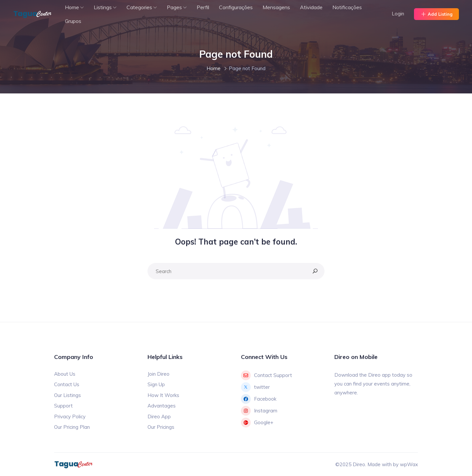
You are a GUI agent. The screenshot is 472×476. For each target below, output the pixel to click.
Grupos (73, 21)
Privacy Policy (70, 416)
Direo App (159, 416)
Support (63, 406)
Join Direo (158, 374)
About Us (65, 374)
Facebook (259, 399)
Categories (139, 7)
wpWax (409, 464)
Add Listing (436, 14)
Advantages (162, 406)
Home (72, 7)
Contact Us (67, 384)
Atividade (311, 7)
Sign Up (156, 384)
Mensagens (276, 7)
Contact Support (266, 375)
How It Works (163, 395)
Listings (103, 7)
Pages (174, 7)
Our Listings (68, 395)
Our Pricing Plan (72, 427)
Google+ (257, 423)
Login (398, 14)
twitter (255, 387)
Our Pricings (161, 427)
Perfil (203, 7)
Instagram (259, 411)
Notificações (347, 7)
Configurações (236, 7)
